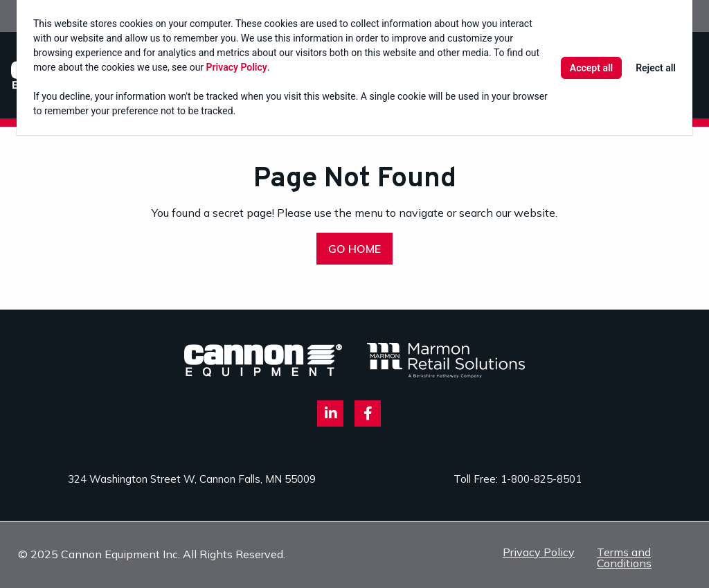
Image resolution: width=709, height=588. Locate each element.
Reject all (656, 68)
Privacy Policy (237, 67)
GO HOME (354, 249)
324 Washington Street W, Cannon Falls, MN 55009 (192, 479)
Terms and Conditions (624, 558)
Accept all (591, 68)
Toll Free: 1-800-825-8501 (518, 479)
